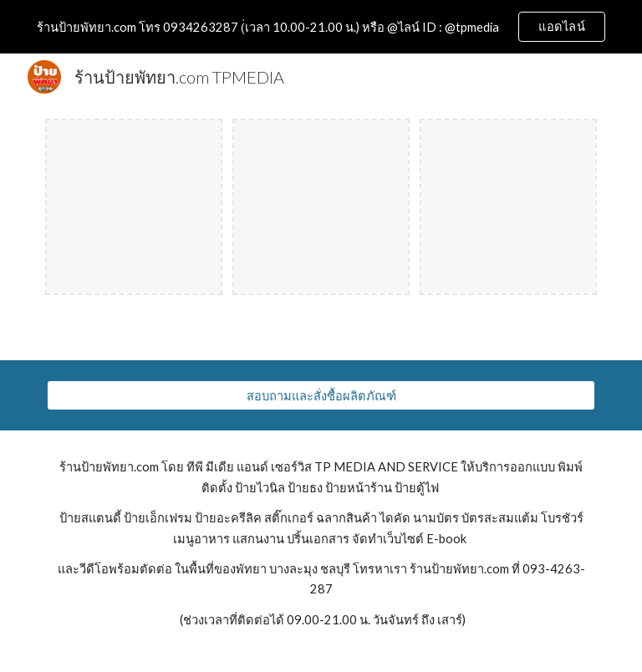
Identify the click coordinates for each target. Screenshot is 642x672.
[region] (321, 27)
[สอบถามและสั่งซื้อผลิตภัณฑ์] (321, 395)
